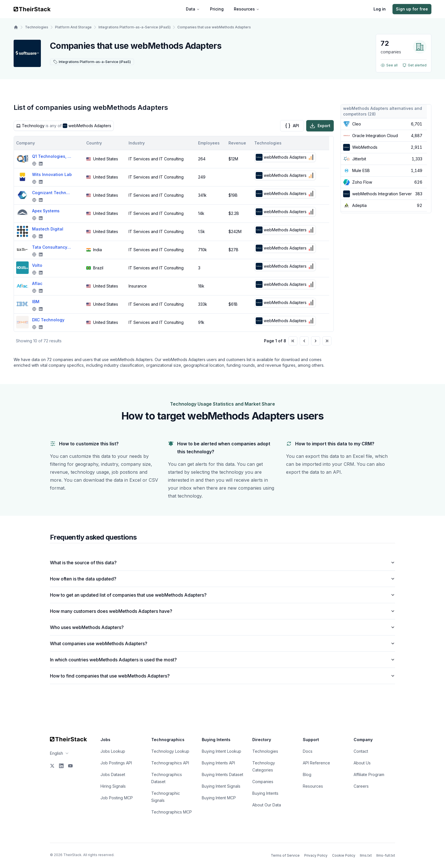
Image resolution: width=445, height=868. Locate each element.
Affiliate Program (369, 774)
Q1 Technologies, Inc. (52, 156)
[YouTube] (70, 766)
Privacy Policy (316, 855)
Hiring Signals (113, 786)
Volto (37, 265)
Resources (247, 9)
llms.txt (366, 855)
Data (193, 9)
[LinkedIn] (61, 766)
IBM (36, 302)
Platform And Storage (73, 27)
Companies (263, 782)
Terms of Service (285, 855)
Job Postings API (116, 763)
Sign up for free (412, 9)
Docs (308, 751)
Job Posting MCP (117, 798)
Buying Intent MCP (219, 798)
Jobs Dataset (113, 774)
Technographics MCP (172, 812)
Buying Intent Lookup (222, 751)
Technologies (37, 27)
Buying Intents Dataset (222, 774)
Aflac (37, 283)
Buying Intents (265, 793)
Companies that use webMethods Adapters (214, 27)
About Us (362, 763)
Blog (307, 774)
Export (320, 126)
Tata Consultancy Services (52, 247)
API (292, 126)
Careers (361, 786)
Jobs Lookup (113, 751)
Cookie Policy (344, 855)
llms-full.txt (386, 855)
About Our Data (267, 805)
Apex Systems (46, 211)
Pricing (217, 9)
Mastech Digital (48, 229)
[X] (52, 766)
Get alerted (414, 65)
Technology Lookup (170, 751)
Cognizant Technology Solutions (52, 193)
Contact (361, 751)
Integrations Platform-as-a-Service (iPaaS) (135, 27)
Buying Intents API (218, 763)
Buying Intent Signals (221, 786)
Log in (380, 9)
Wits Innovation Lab (52, 174)
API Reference (316, 763)
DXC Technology (48, 320)
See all (389, 65)
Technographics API (170, 763)
